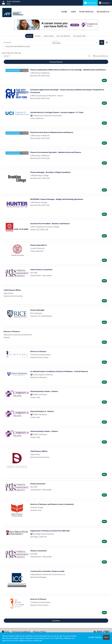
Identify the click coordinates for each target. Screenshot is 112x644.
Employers (104, 3)
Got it (106, 637)
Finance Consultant (38, 551)
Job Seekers (90, 3)
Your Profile (86, 12)
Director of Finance (12, 331)
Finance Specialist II (39, 245)
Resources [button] (103, 12)
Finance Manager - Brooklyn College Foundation (50, 172)
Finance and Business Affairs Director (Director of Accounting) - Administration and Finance (68, 70)
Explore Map (49, 36)
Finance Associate (38, 484)
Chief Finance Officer (12, 290)
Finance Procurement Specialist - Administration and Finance (56, 152)
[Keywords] (27, 42)
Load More (56, 621)
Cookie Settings (95, 637)
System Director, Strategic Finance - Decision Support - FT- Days (57, 112)
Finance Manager (37, 310)
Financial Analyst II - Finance (42, 411)
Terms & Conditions (21, 632)
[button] (107, 42)
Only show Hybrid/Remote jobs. (18, 46)
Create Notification (101, 56)
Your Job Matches (63, 36)
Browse (38, 36)
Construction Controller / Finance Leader (47, 571)
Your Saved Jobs (79, 36)
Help (6, 632)
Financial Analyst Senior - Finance (44, 391)
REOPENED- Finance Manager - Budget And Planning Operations (57, 199)
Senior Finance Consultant (41, 269)
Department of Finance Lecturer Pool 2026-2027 (50, 531)
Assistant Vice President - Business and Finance (50, 223)
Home (64, 12)
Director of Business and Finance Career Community (52, 504)
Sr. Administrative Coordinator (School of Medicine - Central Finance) (59, 371)
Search (29, 36)
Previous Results (56, 62)
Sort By (6, 56)
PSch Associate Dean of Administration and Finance (52, 132)
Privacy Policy (39, 632)
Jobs (73, 12)
